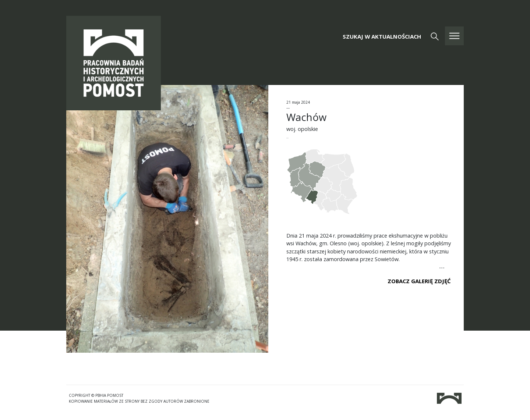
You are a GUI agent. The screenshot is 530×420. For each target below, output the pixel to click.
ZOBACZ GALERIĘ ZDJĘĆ (419, 281)
